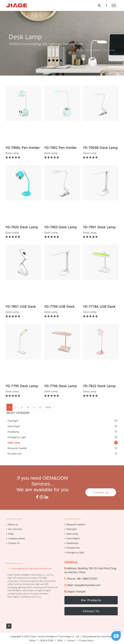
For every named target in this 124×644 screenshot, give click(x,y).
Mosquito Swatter (17, 448)
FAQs (11, 534)
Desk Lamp (14, 443)
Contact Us (14, 543)
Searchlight (14, 426)
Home (79, 50)
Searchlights (73, 538)
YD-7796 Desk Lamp (61, 386)
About (32, 640)
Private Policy (86, 640)
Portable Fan (15, 454)
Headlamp (13, 432)
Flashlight (13, 421)
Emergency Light (17, 437)
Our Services (15, 529)
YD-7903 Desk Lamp (61, 227)
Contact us (101, 492)
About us (13, 524)
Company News (17, 538)
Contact (71, 640)
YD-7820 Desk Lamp (22, 227)
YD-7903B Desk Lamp (100, 148)
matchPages (107, 636)
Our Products (93, 50)
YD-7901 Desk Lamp (99, 227)
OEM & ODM (46, 640)
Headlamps (72, 543)
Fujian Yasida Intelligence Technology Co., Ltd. (55, 636)
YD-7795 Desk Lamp (22, 386)
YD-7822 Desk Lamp (99, 386)
